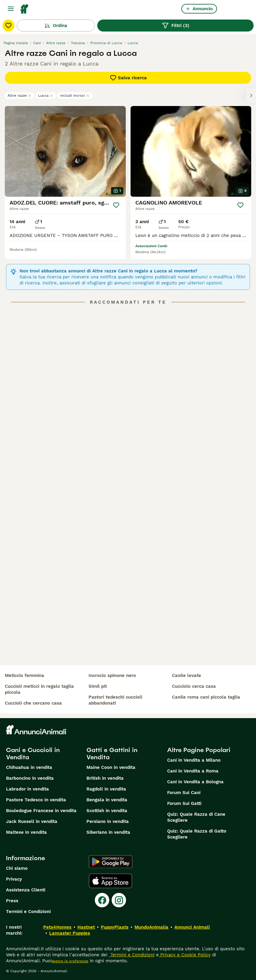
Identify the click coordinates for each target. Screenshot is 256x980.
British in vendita (105, 778)
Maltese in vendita (26, 832)
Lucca (46, 96)
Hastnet (86, 927)
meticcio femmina (24, 675)
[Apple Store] (110, 881)
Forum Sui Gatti (184, 803)
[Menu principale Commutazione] (11, 9)
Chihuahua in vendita (29, 767)
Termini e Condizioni (28, 912)
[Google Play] (111, 862)
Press (12, 901)
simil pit (98, 686)
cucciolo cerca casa (194, 686)
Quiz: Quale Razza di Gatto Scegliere (197, 834)
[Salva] (116, 205)
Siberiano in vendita (108, 832)
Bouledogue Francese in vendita (41, 811)
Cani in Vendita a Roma (193, 771)
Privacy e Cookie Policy (185, 955)
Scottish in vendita (107, 811)
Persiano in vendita (108, 821)
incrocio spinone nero (112, 675)
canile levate (187, 675)
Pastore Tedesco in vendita (36, 800)
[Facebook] (102, 900)
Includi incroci (75, 96)
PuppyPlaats (115, 927)
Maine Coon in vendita (111, 767)
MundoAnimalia (151, 927)
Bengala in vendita (107, 800)
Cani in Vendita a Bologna (195, 782)
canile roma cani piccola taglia (206, 697)
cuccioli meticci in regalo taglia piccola (39, 689)
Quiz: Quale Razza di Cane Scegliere (196, 817)
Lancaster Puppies (70, 933)
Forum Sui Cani (184, 793)
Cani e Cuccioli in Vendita (33, 754)
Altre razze (20, 96)
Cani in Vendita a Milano (194, 760)
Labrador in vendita (27, 789)
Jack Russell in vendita (32, 821)
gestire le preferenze (70, 961)
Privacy (14, 879)
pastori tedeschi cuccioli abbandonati (115, 700)
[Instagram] (119, 900)
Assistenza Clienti (26, 890)
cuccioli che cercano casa (33, 703)
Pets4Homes (57, 927)
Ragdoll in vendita (106, 789)
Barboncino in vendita (30, 778)
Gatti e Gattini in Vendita (112, 754)
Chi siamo (17, 868)
